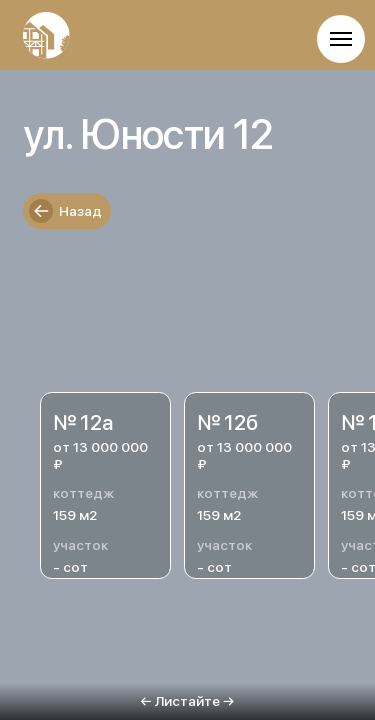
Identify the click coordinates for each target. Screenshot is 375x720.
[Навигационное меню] (341, 39)
